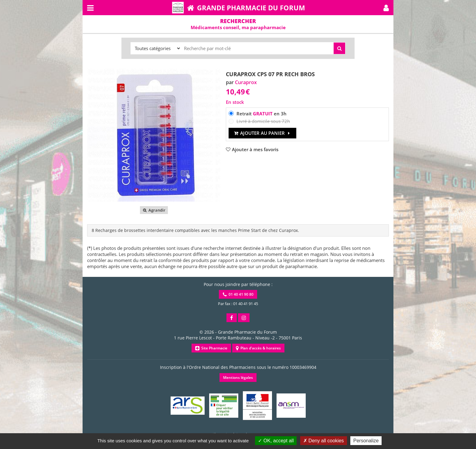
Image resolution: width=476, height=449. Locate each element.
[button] (386, 8)
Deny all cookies (324, 441)
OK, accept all (276, 441)
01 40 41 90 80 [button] (238, 294)
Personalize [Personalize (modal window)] (366, 441)
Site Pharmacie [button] (211, 348)
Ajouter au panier (262, 133)
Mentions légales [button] (238, 378)
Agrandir (154, 210)
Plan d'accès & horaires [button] (258, 348)
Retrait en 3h (262, 114)
